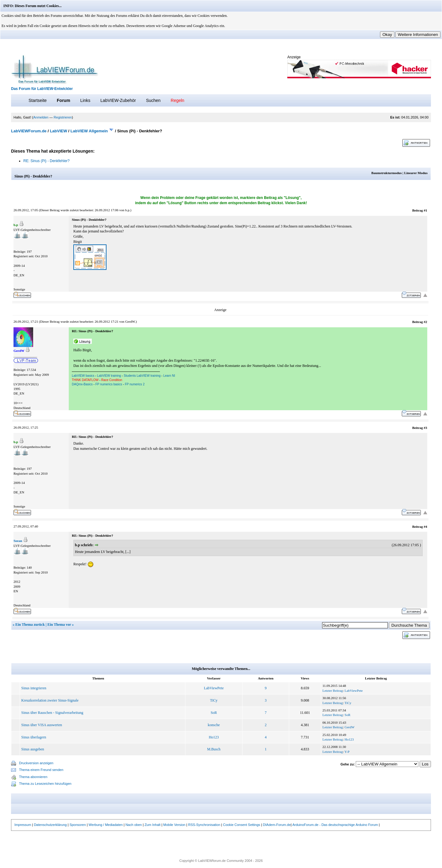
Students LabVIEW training (142, 376)
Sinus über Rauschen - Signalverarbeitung (52, 713)
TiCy (214, 700)
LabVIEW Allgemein (89, 131)
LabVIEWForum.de (29, 131)
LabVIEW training (109, 376)
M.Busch (214, 749)
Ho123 (214, 737)
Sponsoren (78, 825)
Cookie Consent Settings (242, 825)
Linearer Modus (416, 173)
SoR (214, 713)
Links (85, 100)
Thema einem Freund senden (41, 770)
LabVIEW (58, 131)
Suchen (153, 100)
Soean (18, 541)
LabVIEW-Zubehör (118, 100)
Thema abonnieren (33, 777)
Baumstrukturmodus (387, 173)
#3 (426, 428)
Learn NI (169, 376)
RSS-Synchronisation (204, 825)
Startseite (38, 100)
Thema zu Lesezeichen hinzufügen (45, 784)
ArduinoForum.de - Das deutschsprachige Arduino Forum (335, 825)
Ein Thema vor (59, 625)
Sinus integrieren (34, 688)
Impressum (23, 825)
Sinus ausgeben (33, 749)
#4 (426, 527)
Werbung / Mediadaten (106, 825)
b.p (127, 210)
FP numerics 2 (135, 384)
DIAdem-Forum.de (277, 825)
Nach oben (134, 825)
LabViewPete (214, 688)
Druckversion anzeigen (36, 763)
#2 (426, 322)
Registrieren (63, 117)
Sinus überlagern (34, 737)
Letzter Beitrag (332, 691)
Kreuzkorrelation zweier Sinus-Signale (50, 700)
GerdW (130, 321)
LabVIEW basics (83, 376)
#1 (426, 210)
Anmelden (41, 117)
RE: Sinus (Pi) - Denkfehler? (47, 161)
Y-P (347, 752)
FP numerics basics (109, 384)
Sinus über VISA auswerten (42, 725)
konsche (214, 725)
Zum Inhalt (153, 825)
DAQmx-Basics (82, 384)
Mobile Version (174, 825)
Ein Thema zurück (30, 625)
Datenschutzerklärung (50, 825)
